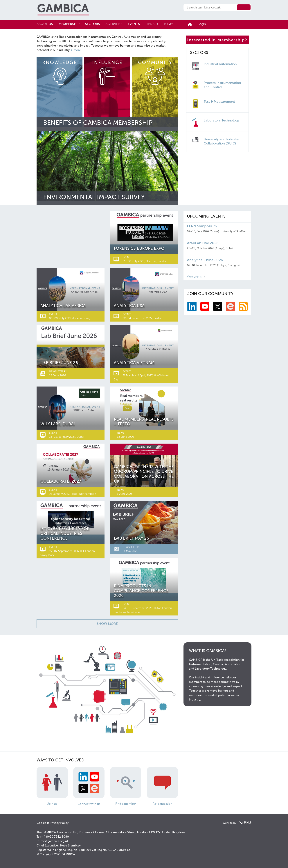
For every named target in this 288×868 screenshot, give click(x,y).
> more (76, 50)
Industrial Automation (220, 64)
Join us (52, 804)
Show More (107, 624)
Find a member (126, 804)
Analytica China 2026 (205, 260)
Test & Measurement (219, 102)
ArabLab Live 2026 (203, 243)
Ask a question (162, 804)
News (169, 24)
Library (152, 24)
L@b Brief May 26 (131, 538)
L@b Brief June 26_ (60, 363)
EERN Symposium (202, 226)
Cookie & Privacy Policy (53, 823)
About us (45, 24)
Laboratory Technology (222, 120)
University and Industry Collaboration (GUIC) (221, 141)
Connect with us (89, 804)
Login (202, 24)
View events (194, 277)
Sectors (92, 24)
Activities (114, 24)
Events (134, 24)
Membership (69, 24)
